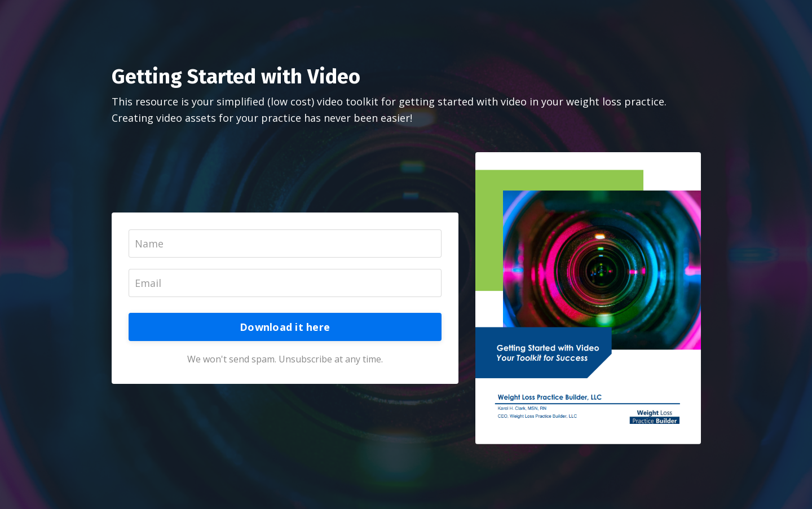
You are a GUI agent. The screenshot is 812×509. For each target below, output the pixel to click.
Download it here (285, 327)
